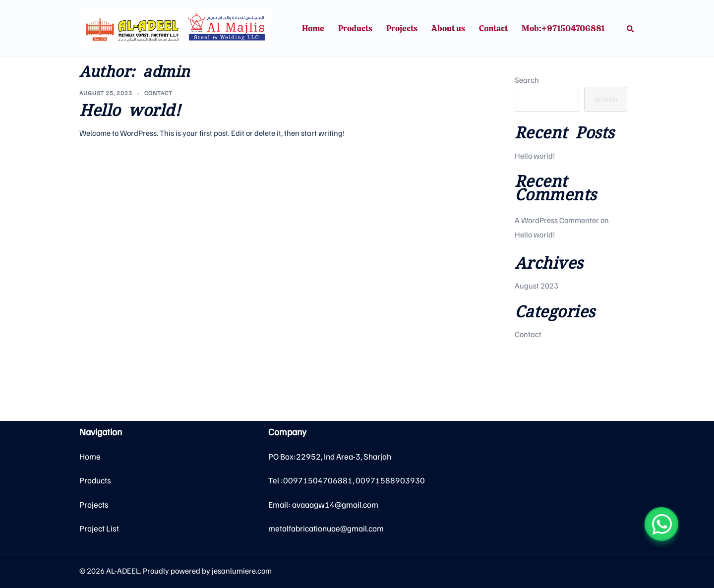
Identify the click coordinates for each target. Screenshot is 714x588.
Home (313, 28)
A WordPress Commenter (557, 220)
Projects (402, 28)
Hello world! (130, 111)
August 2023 (536, 286)
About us (448, 28)
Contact (493, 28)
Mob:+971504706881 (563, 28)
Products (355, 28)
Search (527, 80)
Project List (99, 528)
